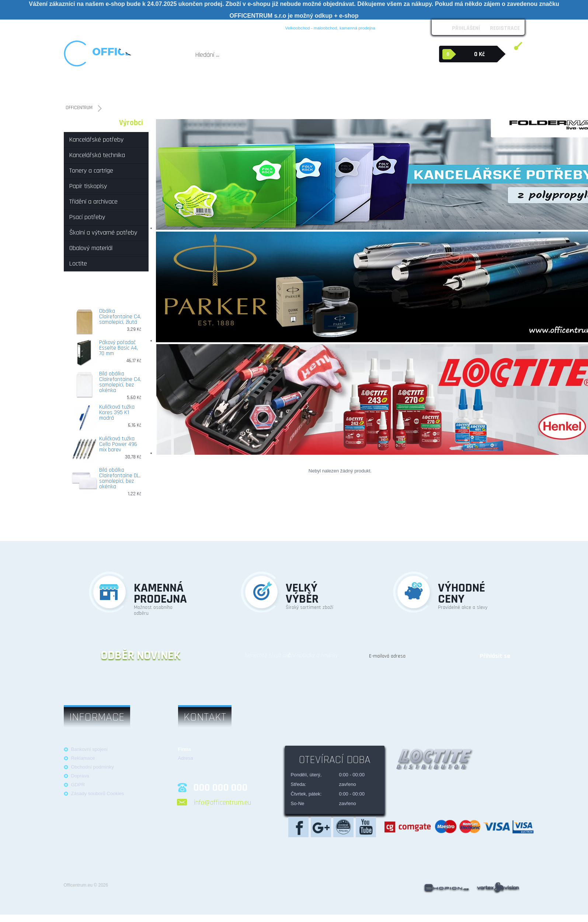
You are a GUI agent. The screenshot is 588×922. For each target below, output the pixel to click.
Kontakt (231, 27)
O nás (73, 27)
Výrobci (131, 123)
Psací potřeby (304, 86)
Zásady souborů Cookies (98, 793)
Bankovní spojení (90, 749)
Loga (139, 27)
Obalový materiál (412, 83)
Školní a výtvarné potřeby (352, 86)
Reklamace (163, 27)
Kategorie (85, 123)
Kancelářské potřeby (88, 86)
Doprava (80, 776)
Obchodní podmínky (107, 27)
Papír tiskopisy (221, 86)
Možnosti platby (199, 27)
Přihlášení (466, 28)
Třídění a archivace (263, 86)
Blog (251, 27)
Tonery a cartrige (182, 86)
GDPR (78, 785)
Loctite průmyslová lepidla (475, 86)
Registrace (505, 28)
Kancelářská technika (137, 86)
